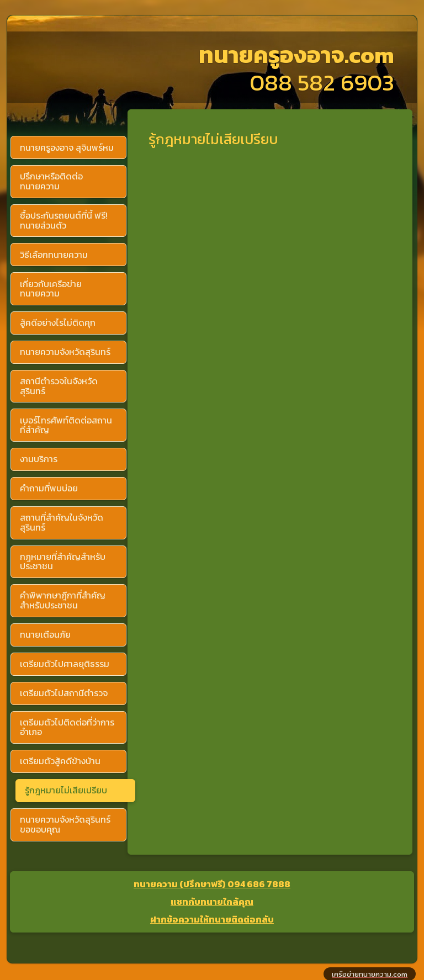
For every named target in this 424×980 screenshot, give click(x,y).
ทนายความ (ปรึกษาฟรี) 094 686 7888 (212, 884)
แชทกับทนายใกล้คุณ (212, 902)
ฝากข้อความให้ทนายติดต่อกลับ (212, 919)
